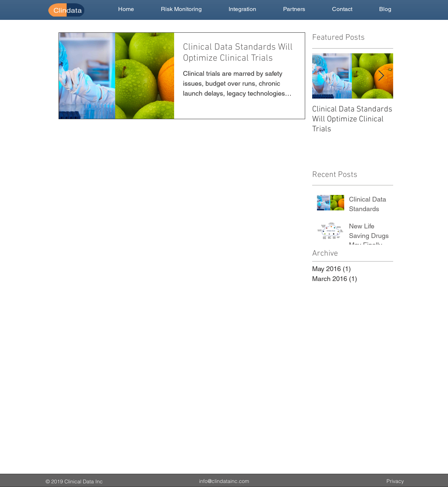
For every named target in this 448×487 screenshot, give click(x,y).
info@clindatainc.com (224, 481)
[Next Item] (381, 76)
